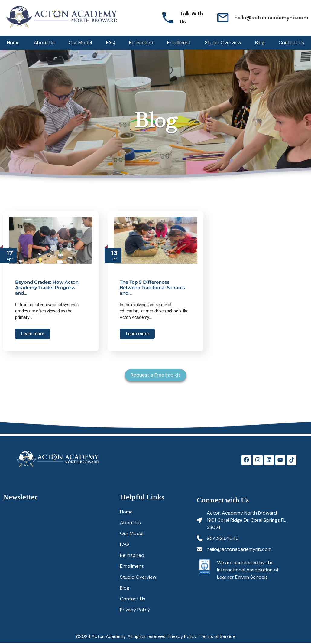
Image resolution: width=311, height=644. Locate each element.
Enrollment (179, 42)
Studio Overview (223, 42)
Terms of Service (218, 636)
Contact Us (291, 42)
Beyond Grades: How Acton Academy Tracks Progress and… (47, 288)
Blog (260, 42)
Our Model (80, 42)
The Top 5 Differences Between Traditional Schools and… (152, 288)
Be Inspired (141, 42)
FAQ (111, 42)
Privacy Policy (135, 610)
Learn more (33, 334)
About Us (44, 42)
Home (13, 42)
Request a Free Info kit (155, 375)
